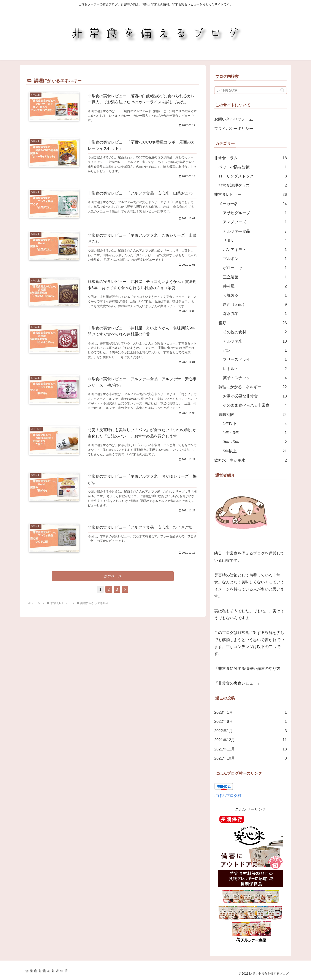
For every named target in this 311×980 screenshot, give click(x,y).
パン (255, 350)
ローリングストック (253, 176)
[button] (282, 90)
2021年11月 (251, 749)
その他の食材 (255, 332)
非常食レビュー (251, 195)
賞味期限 (253, 415)
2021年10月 (251, 758)
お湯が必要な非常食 (255, 396)
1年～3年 (255, 433)
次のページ (113, 579)
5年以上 (255, 451)
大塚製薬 (255, 295)
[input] (251, 90)
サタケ (255, 240)
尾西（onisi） (255, 305)
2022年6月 (251, 721)
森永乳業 (255, 314)
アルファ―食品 (255, 231)
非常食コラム (251, 158)
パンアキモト (255, 250)
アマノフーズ (255, 222)
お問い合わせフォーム (234, 119)
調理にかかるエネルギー (253, 387)
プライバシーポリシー (234, 129)
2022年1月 (251, 731)
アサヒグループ (255, 213)
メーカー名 (253, 204)
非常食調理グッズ (253, 185)
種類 (253, 323)
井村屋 (255, 286)
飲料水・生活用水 (251, 460)
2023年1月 (251, 712)
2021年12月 (251, 740)
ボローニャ (255, 268)
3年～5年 (255, 442)
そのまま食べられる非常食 (255, 405)
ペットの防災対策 (253, 167)
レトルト (255, 369)
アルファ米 (255, 341)
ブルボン (255, 259)
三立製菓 (255, 277)
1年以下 (255, 424)
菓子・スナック (255, 378)
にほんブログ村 (228, 796)
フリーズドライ (255, 359)
